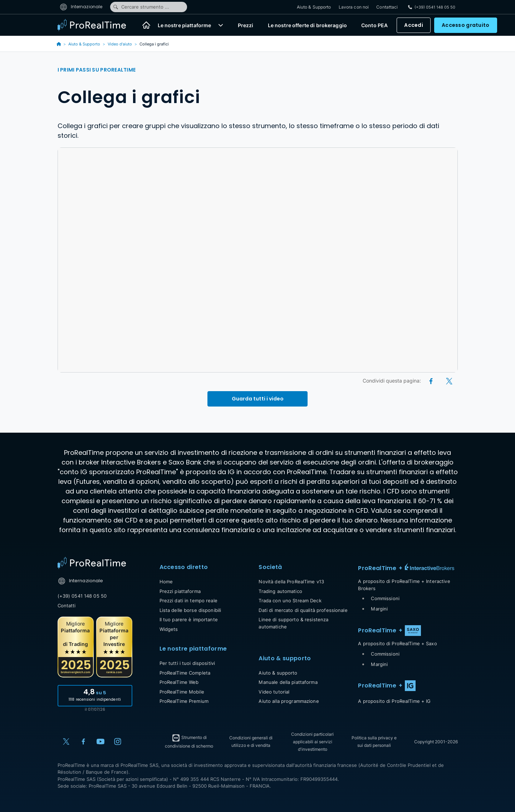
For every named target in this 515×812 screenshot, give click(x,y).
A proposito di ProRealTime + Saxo (397, 643)
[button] (221, 25)
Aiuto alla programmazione (289, 701)
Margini (379, 609)
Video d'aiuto (120, 44)
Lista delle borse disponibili (190, 610)
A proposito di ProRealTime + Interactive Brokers (404, 585)
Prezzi (246, 25)
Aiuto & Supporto (314, 7)
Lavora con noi (354, 7)
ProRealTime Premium (184, 701)
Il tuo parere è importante (189, 619)
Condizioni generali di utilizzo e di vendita (251, 742)
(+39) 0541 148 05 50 (82, 596)
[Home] (146, 25)
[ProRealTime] (96, 25)
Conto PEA (374, 25)
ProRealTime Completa (185, 673)
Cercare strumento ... (141, 7)
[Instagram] (118, 742)
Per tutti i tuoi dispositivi (187, 663)
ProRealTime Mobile (182, 692)
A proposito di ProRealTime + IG (394, 701)
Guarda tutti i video (258, 399)
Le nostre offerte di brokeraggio (307, 25)
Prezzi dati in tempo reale (188, 601)
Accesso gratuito (465, 25)
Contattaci (387, 7)
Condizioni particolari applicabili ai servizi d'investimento (312, 742)
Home (166, 582)
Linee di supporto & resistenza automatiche (293, 623)
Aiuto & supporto (278, 673)
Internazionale (81, 7)
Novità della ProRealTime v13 (291, 582)
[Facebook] (431, 381)
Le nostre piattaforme (185, 25)
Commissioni (385, 598)
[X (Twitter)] (449, 381)
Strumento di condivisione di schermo (189, 741)
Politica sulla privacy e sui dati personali (374, 742)
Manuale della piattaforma (288, 682)
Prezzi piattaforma (180, 591)
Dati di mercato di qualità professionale (303, 610)
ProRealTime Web (179, 682)
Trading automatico (280, 591)
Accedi (414, 25)
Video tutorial (274, 692)
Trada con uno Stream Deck (290, 601)
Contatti (67, 606)
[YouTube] (100, 742)
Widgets (169, 629)
